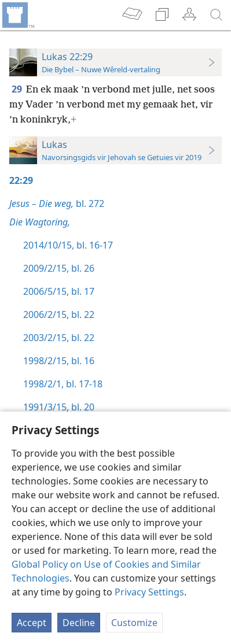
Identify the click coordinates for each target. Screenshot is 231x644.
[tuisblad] (17, 15)
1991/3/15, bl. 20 (59, 407)
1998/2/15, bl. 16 (59, 361)
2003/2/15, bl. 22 (59, 338)
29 (18, 89)
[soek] (217, 15)
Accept (32, 623)
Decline (79, 623)
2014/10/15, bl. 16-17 (68, 245)
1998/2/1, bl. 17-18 (63, 384)
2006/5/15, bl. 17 (59, 291)
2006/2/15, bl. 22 (59, 314)
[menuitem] (17, 15)
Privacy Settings (149, 592)
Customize (134, 623)
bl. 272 (57, 203)
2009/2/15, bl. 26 (59, 268)
